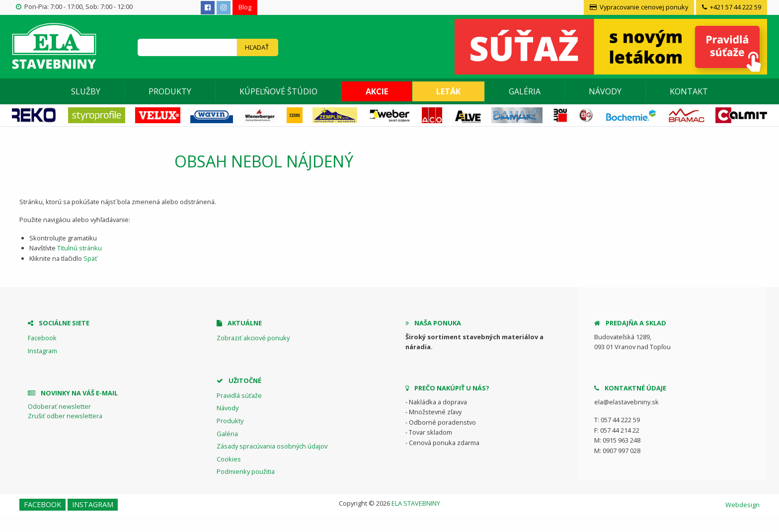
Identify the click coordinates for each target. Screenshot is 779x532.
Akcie (377, 91)
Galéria (525, 91)
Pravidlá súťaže (239, 395)
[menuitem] (86, 91)
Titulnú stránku (79, 248)
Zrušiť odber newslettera (65, 416)
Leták (448, 91)
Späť (90, 258)
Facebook (42, 338)
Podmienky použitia (246, 471)
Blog (245, 7)
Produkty (170, 91)
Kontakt (689, 91)
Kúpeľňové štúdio (278, 91)
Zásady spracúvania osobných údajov (272, 446)
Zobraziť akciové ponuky (253, 338)
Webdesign (742, 505)
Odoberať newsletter (59, 406)
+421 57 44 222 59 (732, 7)
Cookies (229, 459)
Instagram (42, 351)
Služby (86, 91)
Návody (605, 91)
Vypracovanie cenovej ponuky (639, 7)
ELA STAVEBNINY (416, 503)
